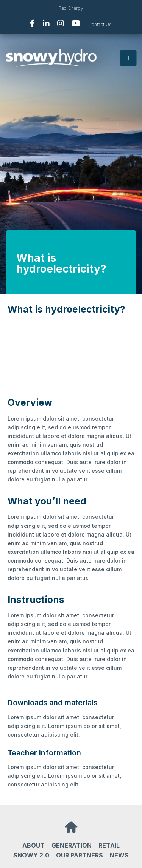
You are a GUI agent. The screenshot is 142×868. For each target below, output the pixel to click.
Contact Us (100, 24)
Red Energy (71, 8)
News (119, 855)
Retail (109, 845)
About (34, 845)
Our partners (80, 855)
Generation (72, 845)
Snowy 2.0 (31, 855)
